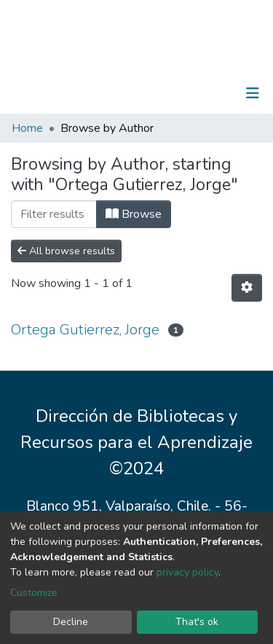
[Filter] (54, 214)
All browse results (66, 251)
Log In (207, 93)
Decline (71, 622)
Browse (134, 214)
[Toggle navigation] (253, 93)
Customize (34, 593)
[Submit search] (177, 93)
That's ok (197, 622)
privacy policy (187, 572)
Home (27, 128)
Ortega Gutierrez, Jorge (85, 330)
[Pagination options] (247, 288)
